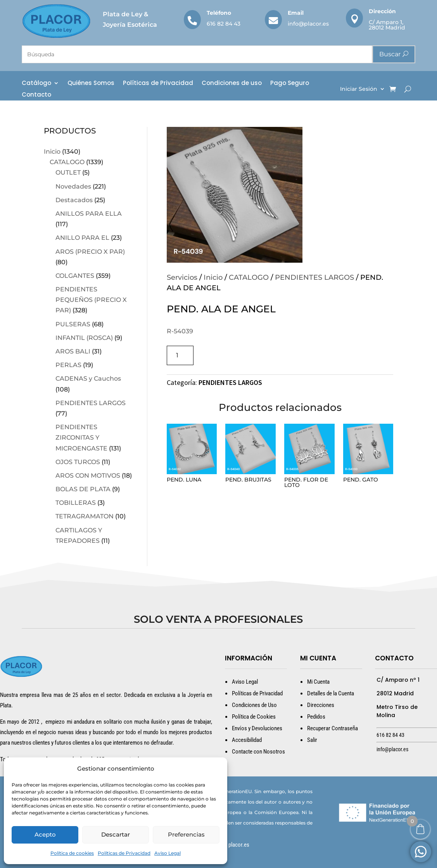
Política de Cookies (254, 717)
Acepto (45, 834)
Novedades (73, 186)
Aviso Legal (168, 853)
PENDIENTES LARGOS (91, 403)
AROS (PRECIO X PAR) (90, 252)
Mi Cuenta (318, 682)
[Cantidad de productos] (180, 355)
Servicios (182, 277)
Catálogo (36, 84)
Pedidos (316, 717)
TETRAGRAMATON (85, 516)
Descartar (116, 834)
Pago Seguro (290, 84)
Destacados (74, 200)
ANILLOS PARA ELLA (89, 214)
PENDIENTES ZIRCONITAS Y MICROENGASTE (81, 437)
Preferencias (186, 834)
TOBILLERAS (76, 503)
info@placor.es (308, 24)
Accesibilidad (247, 740)
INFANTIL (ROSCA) (84, 338)
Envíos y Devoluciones (257, 728)
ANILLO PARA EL (82, 238)
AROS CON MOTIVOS (88, 476)
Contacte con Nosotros (258, 752)
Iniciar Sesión (359, 89)
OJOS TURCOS (78, 462)
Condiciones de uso (232, 84)
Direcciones (321, 705)
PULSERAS (73, 324)
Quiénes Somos (91, 84)
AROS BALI (73, 351)
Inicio (52, 152)
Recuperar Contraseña (332, 728)
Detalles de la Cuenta (331, 693)
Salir (312, 740)
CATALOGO (67, 162)
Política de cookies (72, 853)
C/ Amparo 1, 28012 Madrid (387, 25)
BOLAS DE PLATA (83, 489)
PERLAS (68, 365)
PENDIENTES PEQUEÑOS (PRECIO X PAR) (91, 300)
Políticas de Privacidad (124, 853)
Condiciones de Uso (254, 705)
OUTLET (68, 172)
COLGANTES (75, 276)
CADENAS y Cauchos (88, 379)
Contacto (36, 95)
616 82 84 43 (224, 24)
